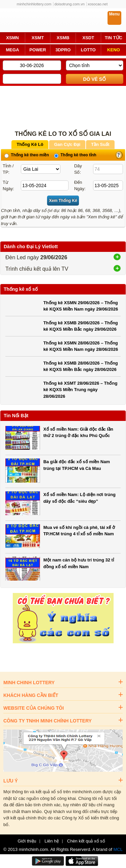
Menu (114, 14)
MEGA (12, 50)
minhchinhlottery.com (34, 4)
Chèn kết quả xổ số (86, 841)
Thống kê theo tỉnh (75, 155)
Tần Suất (100, 144)
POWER (38, 50)
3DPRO (63, 50)
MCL (118, 849)
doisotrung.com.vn (70, 4)
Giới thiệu (27, 841)
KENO (114, 50)
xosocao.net (98, 4)
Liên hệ (51, 841)
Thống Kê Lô (30, 144)
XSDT (88, 38)
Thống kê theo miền (27, 155)
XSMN (12, 38)
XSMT (38, 38)
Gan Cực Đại (67, 144)
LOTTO (88, 50)
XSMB (63, 38)
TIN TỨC (114, 38)
